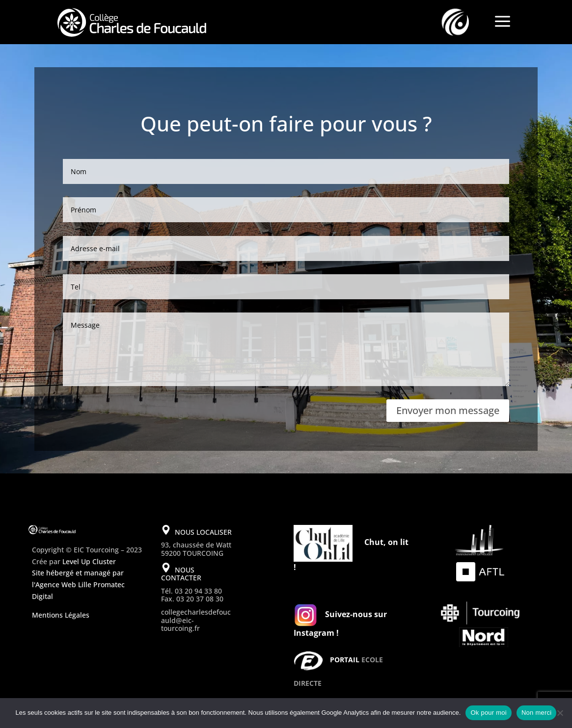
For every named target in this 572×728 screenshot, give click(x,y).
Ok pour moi (489, 713)
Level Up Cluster (89, 561)
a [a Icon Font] (503, 22)
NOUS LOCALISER (203, 532)
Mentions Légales (61, 615)
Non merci (537, 713)
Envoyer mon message (448, 410)
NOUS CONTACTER (181, 574)
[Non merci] (560, 713)
